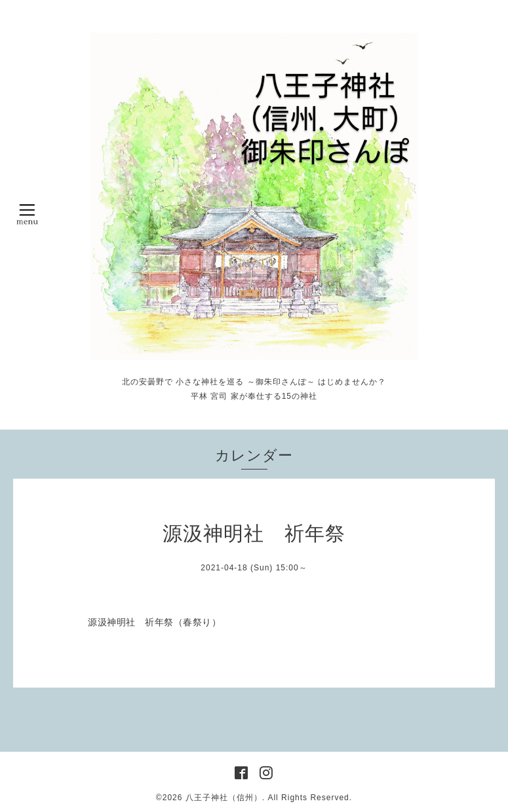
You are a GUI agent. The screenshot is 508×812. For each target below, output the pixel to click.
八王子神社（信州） (224, 798)
